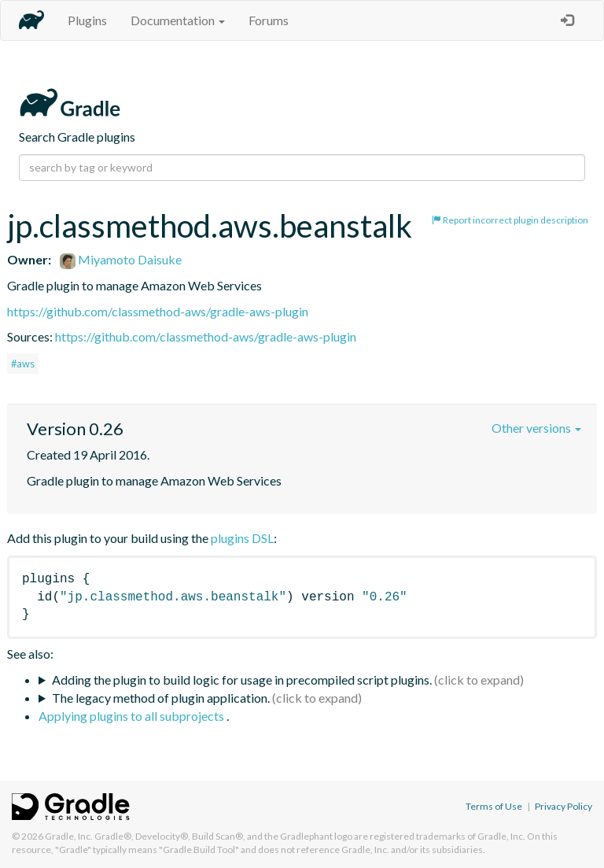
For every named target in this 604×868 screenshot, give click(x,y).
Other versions (536, 428)
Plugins (87, 20)
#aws (23, 364)
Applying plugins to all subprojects (133, 716)
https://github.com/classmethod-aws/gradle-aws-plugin (158, 311)
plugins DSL (242, 538)
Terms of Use (494, 806)
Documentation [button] (178, 20)
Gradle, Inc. (69, 836)
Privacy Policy (563, 806)
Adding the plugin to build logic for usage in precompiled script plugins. (242, 680)
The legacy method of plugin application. (161, 698)
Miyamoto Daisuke (121, 259)
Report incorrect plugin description (510, 220)
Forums (269, 20)
